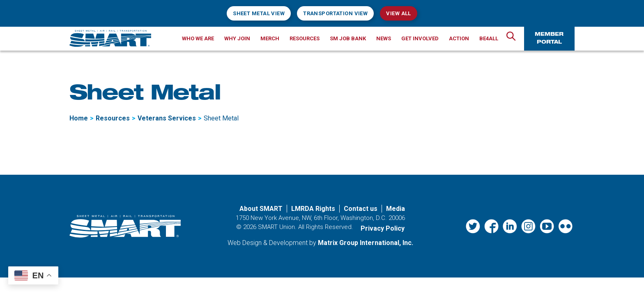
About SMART (261, 209)
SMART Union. (277, 227)
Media (396, 209)
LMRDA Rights (313, 209)
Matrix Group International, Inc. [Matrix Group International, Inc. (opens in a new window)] (366, 243)
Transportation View (335, 13)
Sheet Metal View (259, 13)
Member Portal (549, 38)
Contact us (361, 209)
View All (398, 13)
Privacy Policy (383, 228)
